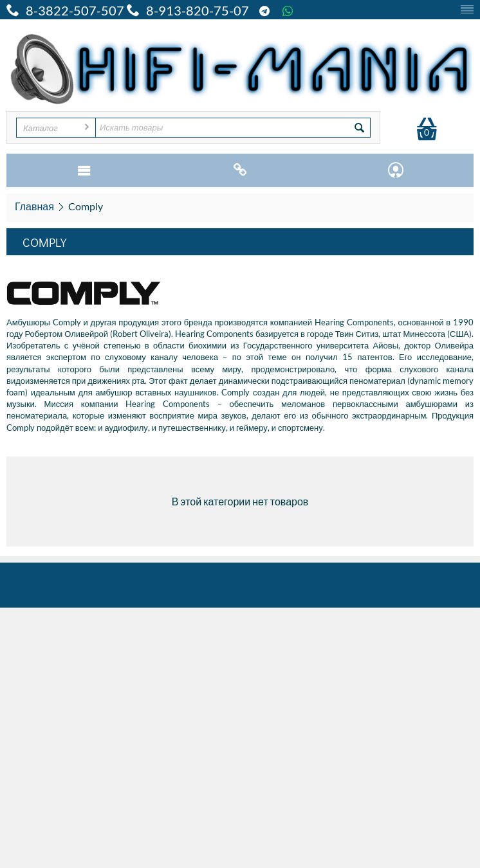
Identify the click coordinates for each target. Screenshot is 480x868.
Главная (34, 206)
